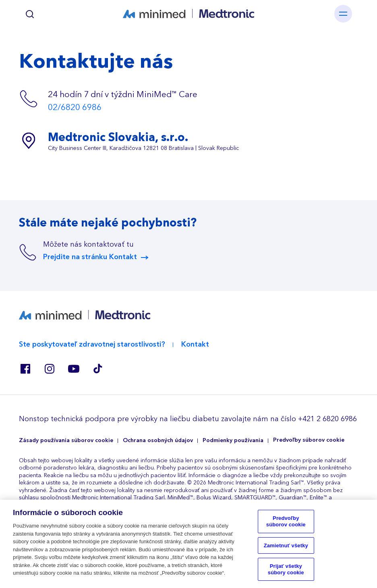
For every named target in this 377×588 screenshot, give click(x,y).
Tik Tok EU (98, 369)
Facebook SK (25, 369)
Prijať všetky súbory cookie (286, 572)
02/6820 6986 (75, 107)
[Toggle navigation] (343, 14)
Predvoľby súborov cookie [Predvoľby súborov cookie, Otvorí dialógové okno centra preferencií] (286, 525)
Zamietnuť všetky (286, 549)
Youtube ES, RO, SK (74, 369)
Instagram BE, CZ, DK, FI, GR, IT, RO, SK (50, 369)
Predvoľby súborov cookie (309, 440)
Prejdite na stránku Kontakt (90, 257)
